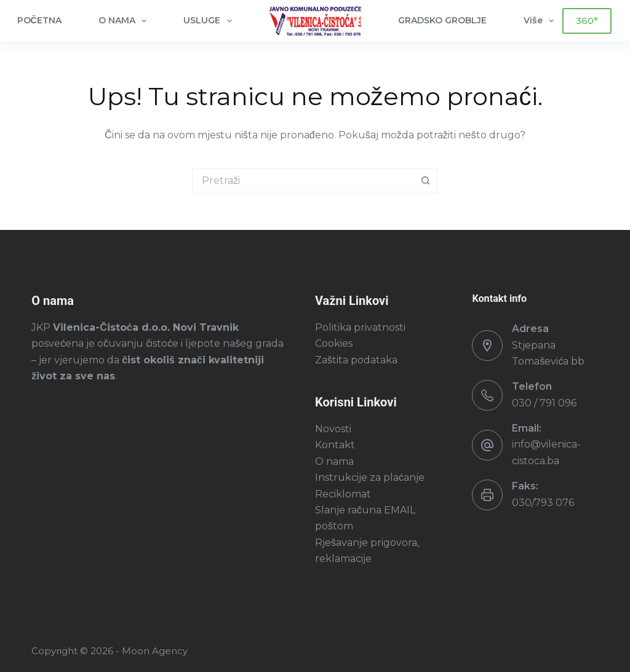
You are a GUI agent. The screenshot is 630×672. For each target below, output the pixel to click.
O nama (334, 461)
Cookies (334, 343)
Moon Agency (155, 651)
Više (541, 21)
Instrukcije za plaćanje (370, 477)
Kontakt (335, 445)
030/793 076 (543, 503)
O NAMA (125, 21)
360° (587, 21)
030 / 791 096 (544, 403)
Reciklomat (343, 494)
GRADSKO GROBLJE (442, 20)
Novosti (333, 429)
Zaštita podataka (356, 360)
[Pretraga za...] (303, 180)
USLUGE (210, 21)
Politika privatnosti (360, 327)
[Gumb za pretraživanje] (426, 180)
